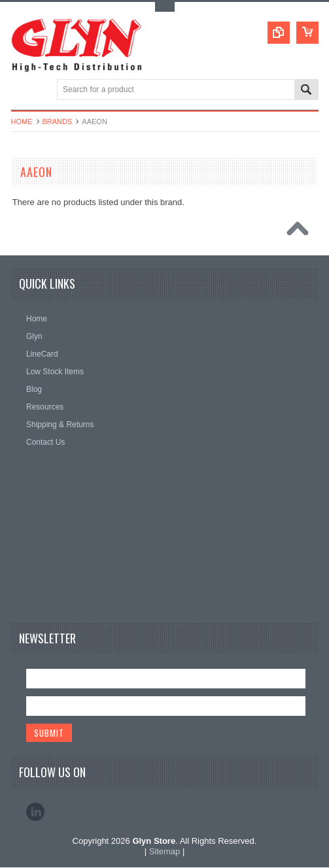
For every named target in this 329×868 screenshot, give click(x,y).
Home (22, 121)
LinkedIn (35, 812)
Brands (58, 121)
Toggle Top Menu (165, 7)
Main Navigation (23, 90)
